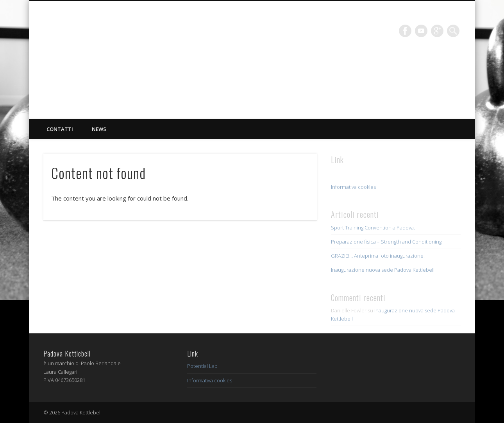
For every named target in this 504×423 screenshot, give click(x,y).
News (99, 129)
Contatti (60, 129)
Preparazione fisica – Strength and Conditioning (386, 242)
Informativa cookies (353, 187)
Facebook (405, 31)
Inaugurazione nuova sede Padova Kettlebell (383, 270)
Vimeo (421, 31)
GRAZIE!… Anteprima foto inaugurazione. (378, 256)
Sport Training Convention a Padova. (373, 228)
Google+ (437, 31)
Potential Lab (202, 366)
